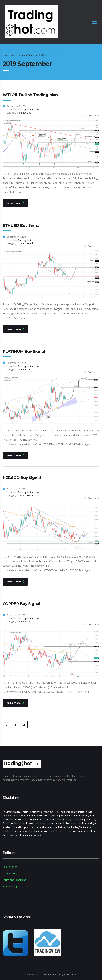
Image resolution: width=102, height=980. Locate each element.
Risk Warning (10, 886)
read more (16, 203)
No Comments (90, 115)
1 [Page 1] (15, 725)
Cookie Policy (10, 867)
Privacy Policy (10, 873)
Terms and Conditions (14, 880)
